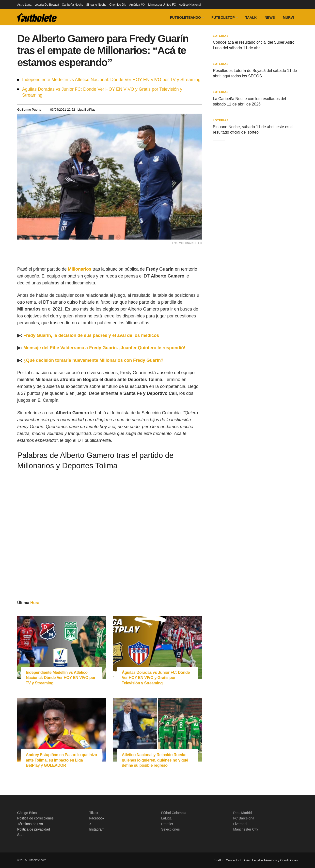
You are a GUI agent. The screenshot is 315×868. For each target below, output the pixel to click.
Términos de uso (30, 824)
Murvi (288, 17)
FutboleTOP (223, 17)
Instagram (97, 829)
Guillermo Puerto (29, 110)
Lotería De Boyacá (47, 5)
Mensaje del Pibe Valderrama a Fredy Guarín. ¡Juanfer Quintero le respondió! (104, 348)
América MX (137, 5)
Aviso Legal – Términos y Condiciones (271, 860)
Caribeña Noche (72, 5)
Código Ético (27, 813)
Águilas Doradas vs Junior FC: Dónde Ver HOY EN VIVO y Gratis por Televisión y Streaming (102, 92)
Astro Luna (24, 5)
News (270, 17)
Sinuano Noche (96, 5)
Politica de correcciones (35, 818)
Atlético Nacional (190, 5)
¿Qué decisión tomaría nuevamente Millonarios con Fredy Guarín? (93, 360)
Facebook (97, 818)
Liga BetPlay (87, 110)
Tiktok (94, 813)
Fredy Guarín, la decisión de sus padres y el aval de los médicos (91, 335)
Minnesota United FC (162, 5)
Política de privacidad (34, 829)
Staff (21, 835)
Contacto (232, 860)
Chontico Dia (118, 5)
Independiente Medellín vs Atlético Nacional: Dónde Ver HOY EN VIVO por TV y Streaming (111, 80)
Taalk (251, 17)
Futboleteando (185, 17)
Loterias (221, 36)
